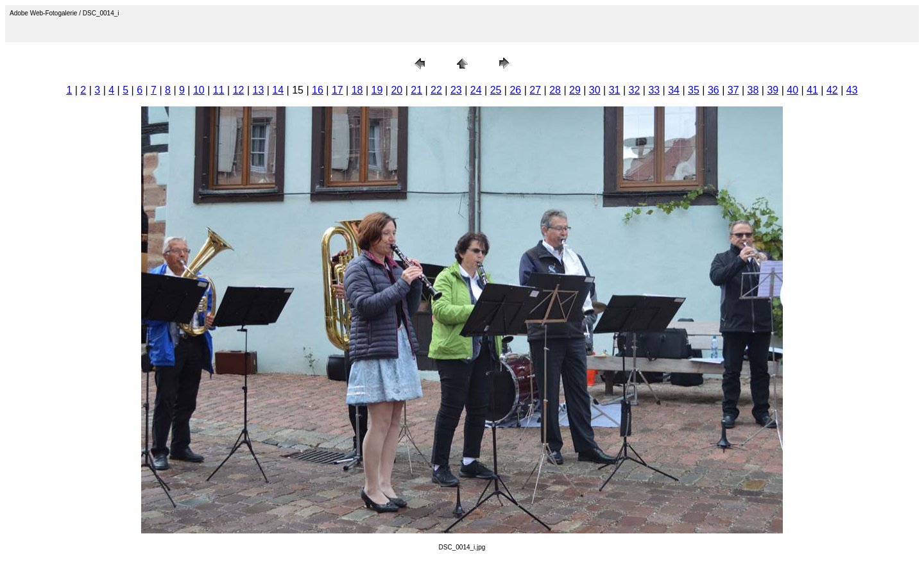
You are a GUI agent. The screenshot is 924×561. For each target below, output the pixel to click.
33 (654, 90)
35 (694, 90)
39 (773, 90)
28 (555, 90)
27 (535, 90)
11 (219, 90)
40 (792, 90)
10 (199, 90)
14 (278, 90)
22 (436, 90)
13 (259, 90)
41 (812, 90)
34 (674, 90)
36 (714, 90)
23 (456, 90)
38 (753, 90)
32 (635, 90)
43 (852, 90)
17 (338, 90)
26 (515, 90)
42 (832, 90)
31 (615, 90)
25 (496, 90)
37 (733, 90)
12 (239, 90)
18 (357, 90)
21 (416, 90)
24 (476, 90)
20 (397, 90)
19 (377, 90)
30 (595, 90)
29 (575, 90)
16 (318, 90)
